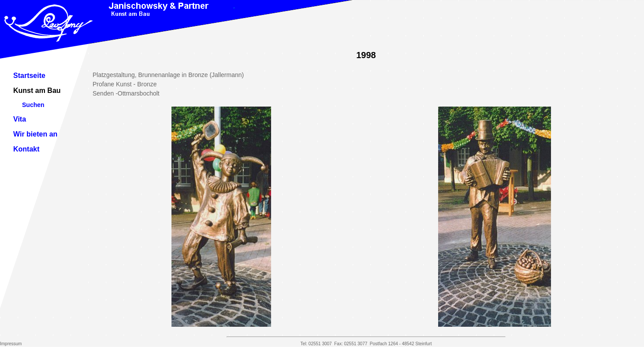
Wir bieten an (35, 134)
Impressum (11, 344)
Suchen (33, 105)
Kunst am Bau (37, 90)
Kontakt (26, 149)
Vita (20, 119)
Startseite (29, 76)
